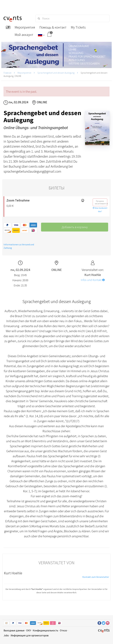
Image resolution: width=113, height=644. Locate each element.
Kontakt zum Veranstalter (96, 577)
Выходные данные (14, 630)
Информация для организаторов (30, 635)
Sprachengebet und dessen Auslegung (56, 73)
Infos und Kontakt (93, 280)
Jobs (6, 635)
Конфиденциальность (45, 630)
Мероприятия (24, 73)
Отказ (63, 630)
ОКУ (29, 630)
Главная (7, 73)
